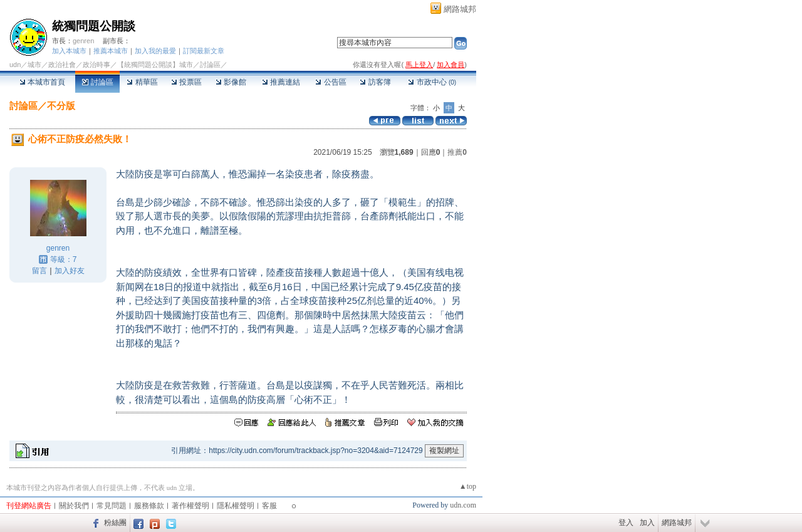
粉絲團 (115, 523)
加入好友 (70, 271)
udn (15, 65)
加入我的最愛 (155, 51)
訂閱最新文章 (204, 51)
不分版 (61, 106)
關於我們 (74, 506)
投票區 (186, 82)
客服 (269, 506)
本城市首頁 (42, 82)
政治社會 (62, 65)
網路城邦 (460, 9)
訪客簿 (375, 82)
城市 (34, 65)
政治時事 (96, 65)
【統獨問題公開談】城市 (155, 65)
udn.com (463, 505)
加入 (647, 523)
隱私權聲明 (236, 506)
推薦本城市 (111, 51)
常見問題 (112, 506)
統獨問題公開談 (94, 26)
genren (83, 41)
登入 (626, 523)
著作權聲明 (190, 506)
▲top (468, 486)
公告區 (331, 82)
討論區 (97, 82)
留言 (39, 271)
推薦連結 (281, 82)
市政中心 (432, 82)
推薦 (457, 152)
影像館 (231, 82)
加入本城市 (69, 51)
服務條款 (149, 506)
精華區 (142, 82)
